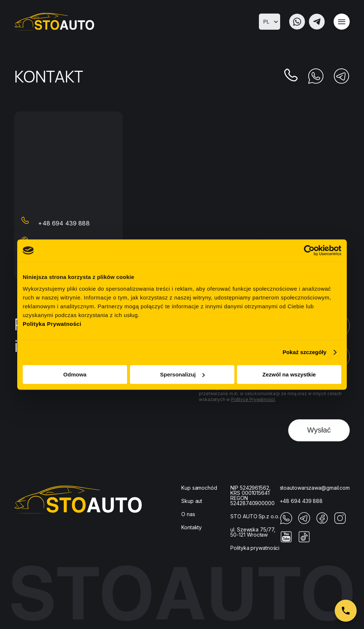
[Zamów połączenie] (346, 611)
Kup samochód (199, 488)
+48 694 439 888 (64, 223)
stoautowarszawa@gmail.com (315, 488)
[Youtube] (286, 541)
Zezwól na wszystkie (289, 374)
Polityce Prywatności (253, 399)
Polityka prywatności (255, 548)
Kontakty (192, 527)
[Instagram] (340, 523)
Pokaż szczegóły (305, 352)
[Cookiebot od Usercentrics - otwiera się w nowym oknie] (309, 250)
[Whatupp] (297, 22)
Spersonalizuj (182, 374)
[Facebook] (322, 523)
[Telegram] (317, 22)
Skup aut (192, 501)
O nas (188, 514)
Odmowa (75, 374)
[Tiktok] (304, 541)
